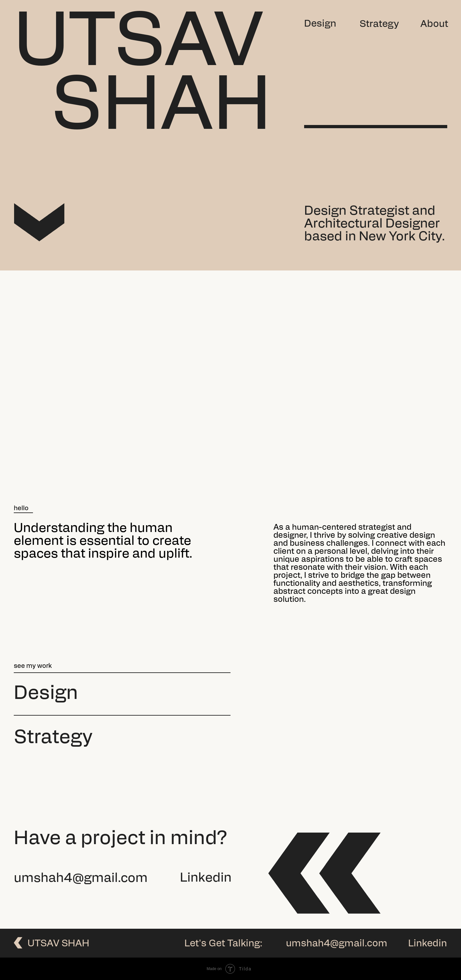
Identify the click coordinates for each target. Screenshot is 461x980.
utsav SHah (58, 944)
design (46, 694)
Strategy (379, 25)
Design (320, 24)
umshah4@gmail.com (81, 879)
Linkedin (206, 878)
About (434, 25)
